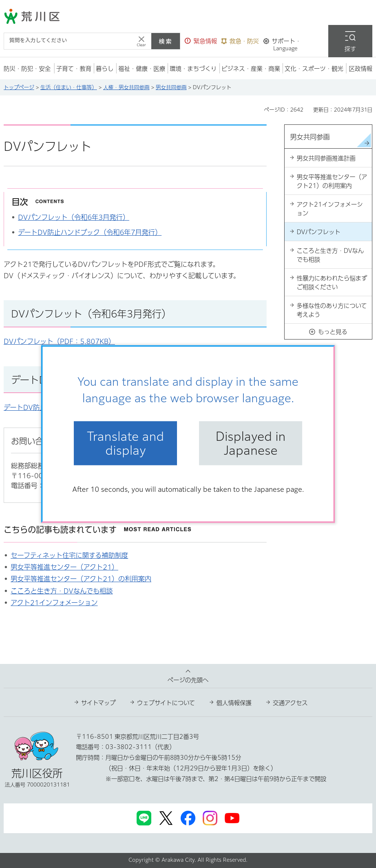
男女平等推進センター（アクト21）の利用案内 (81, 579)
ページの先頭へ (188, 680)
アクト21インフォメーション (54, 603)
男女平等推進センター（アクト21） (64, 567)
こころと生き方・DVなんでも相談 (62, 591)
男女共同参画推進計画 (326, 158)
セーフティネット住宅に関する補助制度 (69, 555)
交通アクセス (290, 703)
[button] (201, 41)
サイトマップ (98, 703)
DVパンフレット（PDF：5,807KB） (59, 341)
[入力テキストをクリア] (141, 41)
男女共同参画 (171, 87)
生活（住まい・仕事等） (69, 87)
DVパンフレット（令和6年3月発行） (74, 217)
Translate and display (126, 443)
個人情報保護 (234, 703)
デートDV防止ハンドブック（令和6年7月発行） (90, 232)
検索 (166, 41)
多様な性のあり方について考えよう (332, 310)
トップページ (19, 87)
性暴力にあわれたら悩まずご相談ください (332, 283)
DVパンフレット (319, 232)
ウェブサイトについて (166, 703)
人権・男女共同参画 (126, 87)
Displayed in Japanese (251, 443)
